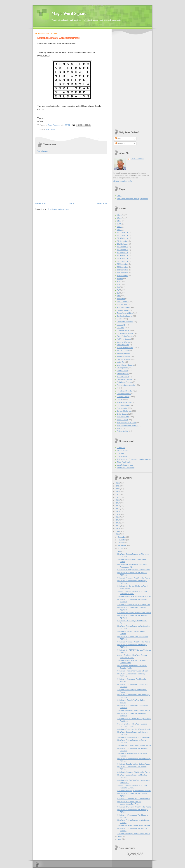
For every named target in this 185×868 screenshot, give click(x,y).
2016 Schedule (123, 247)
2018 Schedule (123, 253)
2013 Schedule (123, 238)
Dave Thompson (55, 125)
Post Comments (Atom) (58, 209)
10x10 (119, 215)
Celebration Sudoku (124, 316)
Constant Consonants (125, 322)
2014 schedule (122, 241)
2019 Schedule (123, 255)
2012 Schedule (123, 235)
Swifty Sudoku (122, 414)
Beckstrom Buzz (123, 450)
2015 (118, 514)
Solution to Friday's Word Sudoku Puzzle (133, 671)
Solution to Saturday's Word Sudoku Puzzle (134, 596)
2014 (118, 517)
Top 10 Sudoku (123, 420)
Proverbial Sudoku (124, 394)
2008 (118, 534)
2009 (118, 531)
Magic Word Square (69, 13)
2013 (118, 520)
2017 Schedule (123, 250)
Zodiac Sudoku (123, 431)
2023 (118, 491)
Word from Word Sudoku (126, 423)
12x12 (119, 218)
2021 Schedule (123, 261)
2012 (118, 523)
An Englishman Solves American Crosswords (134, 459)
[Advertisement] (71, 178)
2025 (118, 486)
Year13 (120, 428)
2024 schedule (122, 270)
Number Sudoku (123, 377)
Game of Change (123, 342)
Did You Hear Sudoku (125, 333)
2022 (118, 494)
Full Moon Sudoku (124, 339)
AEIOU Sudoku (123, 301)
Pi (118, 388)
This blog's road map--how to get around (132, 199)
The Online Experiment (126, 468)
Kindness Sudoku (124, 356)
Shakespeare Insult (124, 402)
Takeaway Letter (123, 417)
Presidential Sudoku (124, 391)
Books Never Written (125, 313)
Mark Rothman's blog (125, 465)
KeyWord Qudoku (124, 353)
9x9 (47, 129)
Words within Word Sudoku (127, 425)
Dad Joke (121, 328)
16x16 (119, 230)
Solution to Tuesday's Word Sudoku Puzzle (134, 570)
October (121, 543)
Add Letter (121, 299)
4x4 (118, 281)
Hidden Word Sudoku (125, 348)
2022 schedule (122, 264)
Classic (53, 129)
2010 (118, 528)
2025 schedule (122, 273)
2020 (118, 500)
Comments (120, 143)
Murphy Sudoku (123, 374)
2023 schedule (122, 267)
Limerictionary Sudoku (125, 365)
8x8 (118, 293)
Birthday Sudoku (123, 310)
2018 (118, 506)
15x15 (119, 227)
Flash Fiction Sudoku (125, 336)
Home (71, 203)
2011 (118, 526)
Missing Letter (122, 368)
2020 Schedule (123, 258)
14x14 (119, 221)
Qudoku (120, 399)
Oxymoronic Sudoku (125, 379)
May (120, 839)
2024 (118, 489)
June (120, 836)
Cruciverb (121, 453)
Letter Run (121, 362)
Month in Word (122, 371)
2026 (118, 483)
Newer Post (40, 203)
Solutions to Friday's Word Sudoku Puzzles (134, 605)
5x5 (118, 284)
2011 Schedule (123, 232)
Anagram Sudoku (123, 307)
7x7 (118, 290)
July (120, 551)
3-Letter (120, 279)
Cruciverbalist (122, 456)
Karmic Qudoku (123, 350)
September (122, 545)
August (121, 548)
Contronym (121, 325)
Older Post (102, 203)
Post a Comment (43, 151)
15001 (119, 224)
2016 (118, 511)
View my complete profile (123, 181)
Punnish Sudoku (123, 397)
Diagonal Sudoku (123, 330)
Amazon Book (122, 304)
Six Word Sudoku (123, 405)
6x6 (118, 287)
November (122, 540)
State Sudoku (122, 408)
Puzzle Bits (121, 448)
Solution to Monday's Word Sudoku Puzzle (134, 578)
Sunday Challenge (124, 411)
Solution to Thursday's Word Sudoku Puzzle (134, 613)
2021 (118, 497)
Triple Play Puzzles (124, 462)
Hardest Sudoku (123, 345)
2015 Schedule (123, 244)
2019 (118, 503)
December (122, 537)
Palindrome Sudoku (124, 382)
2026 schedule (122, 276)
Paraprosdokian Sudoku (126, 385)
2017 (118, 509)
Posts (118, 139)
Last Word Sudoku (124, 359)
